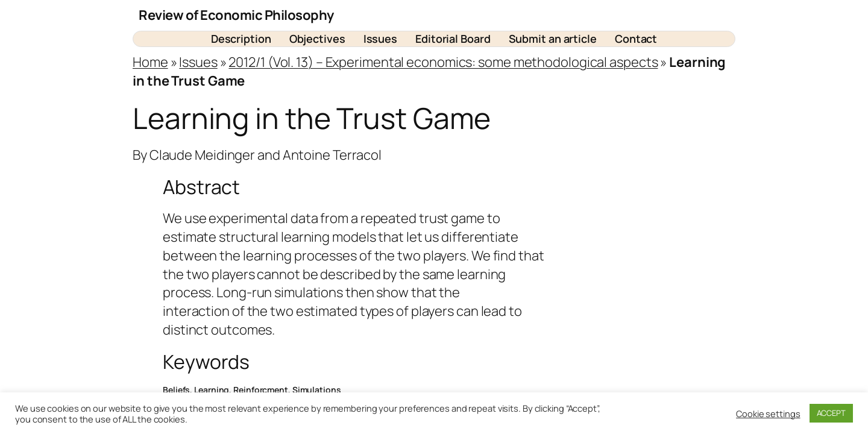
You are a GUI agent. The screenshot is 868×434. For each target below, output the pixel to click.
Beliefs (176, 390)
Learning (212, 390)
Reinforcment (261, 390)
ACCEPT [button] (831, 413)
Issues (198, 62)
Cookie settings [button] (768, 414)
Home (150, 62)
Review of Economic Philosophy (236, 15)
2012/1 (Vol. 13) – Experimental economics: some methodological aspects (443, 62)
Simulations (317, 390)
